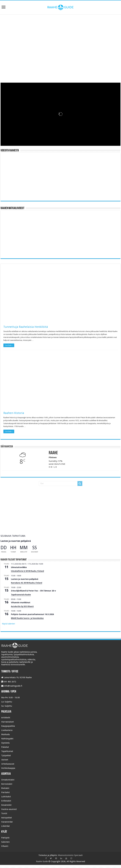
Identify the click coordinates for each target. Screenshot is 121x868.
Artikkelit (6, 718)
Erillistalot (6, 801)
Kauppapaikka (8, 726)
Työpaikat (6, 755)
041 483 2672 (10, 682)
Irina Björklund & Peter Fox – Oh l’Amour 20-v (33, 591)
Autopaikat (7, 818)
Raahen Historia (14, 413)
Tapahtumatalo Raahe (21, 595)
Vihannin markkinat (21, 603)
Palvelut (5, 747)
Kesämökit (6, 805)
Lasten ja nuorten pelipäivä (16, 541)
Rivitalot (5, 788)
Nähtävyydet (7, 739)
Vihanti (5, 846)
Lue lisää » (9, 345)
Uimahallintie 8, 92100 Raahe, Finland (27, 571)
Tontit (4, 813)
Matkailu (5, 734)
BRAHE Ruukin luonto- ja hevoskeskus (27, 618)
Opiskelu (5, 743)
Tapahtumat (7, 751)
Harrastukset (8, 722)
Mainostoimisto (66, 855)
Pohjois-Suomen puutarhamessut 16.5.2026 (32, 614)
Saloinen (5, 842)
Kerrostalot (7, 784)
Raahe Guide (42, 861)
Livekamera (7, 730)
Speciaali (78, 855)
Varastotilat (7, 822)
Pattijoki (5, 838)
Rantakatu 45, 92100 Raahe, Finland (27, 583)
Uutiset (5, 760)
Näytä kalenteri (8, 624)
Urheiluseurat (8, 764)
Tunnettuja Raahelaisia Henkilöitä (26, 327)
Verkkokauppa (8, 768)
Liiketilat (5, 826)
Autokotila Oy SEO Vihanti (22, 606)
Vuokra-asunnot (9, 809)
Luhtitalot (6, 797)
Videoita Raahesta (10, 151)
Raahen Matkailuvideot (12, 208)
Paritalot (5, 792)
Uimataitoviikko (19, 567)
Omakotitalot (8, 780)
